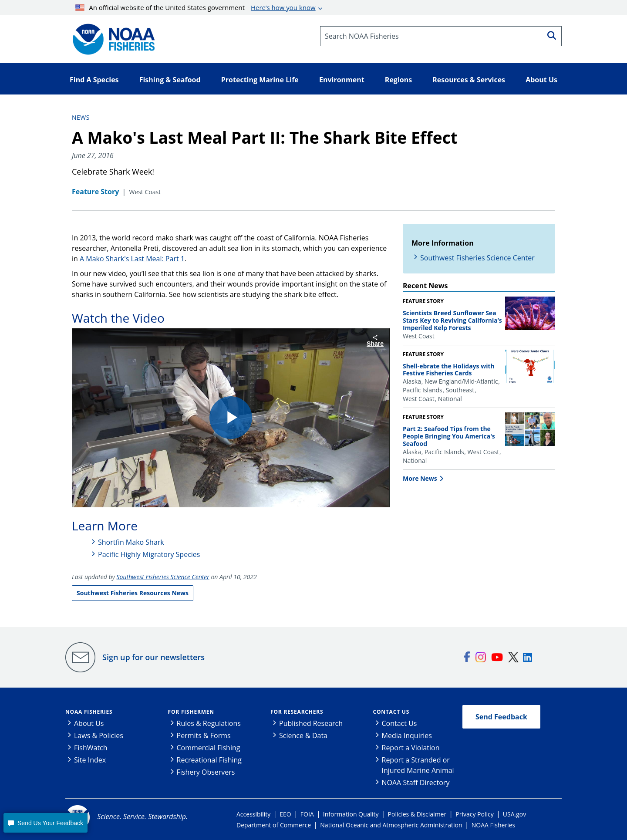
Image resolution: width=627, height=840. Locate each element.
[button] (45, 823)
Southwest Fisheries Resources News (133, 593)
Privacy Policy (474, 814)
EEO (285, 814)
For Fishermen (191, 712)
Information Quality (351, 814)
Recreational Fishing (209, 760)
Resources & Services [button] (469, 80)
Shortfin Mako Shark (131, 542)
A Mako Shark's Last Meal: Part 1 (132, 259)
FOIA (307, 814)
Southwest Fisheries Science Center (477, 258)
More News (420, 478)
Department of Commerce (274, 825)
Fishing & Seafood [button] (170, 80)
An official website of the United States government (196, 7)
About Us (89, 723)
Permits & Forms (204, 735)
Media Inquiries (407, 735)
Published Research (311, 723)
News (81, 117)
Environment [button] (342, 80)
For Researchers (297, 712)
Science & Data (303, 735)
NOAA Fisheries (89, 712)
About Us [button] (541, 80)
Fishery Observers (206, 772)
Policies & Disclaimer (417, 814)
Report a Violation (411, 748)
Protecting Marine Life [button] (260, 80)
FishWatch (91, 748)
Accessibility (253, 814)
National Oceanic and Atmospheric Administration (391, 825)
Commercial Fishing (209, 748)
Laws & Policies (99, 735)
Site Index (90, 760)
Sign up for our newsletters (153, 657)
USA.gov (514, 814)
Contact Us (391, 712)
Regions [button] (398, 80)
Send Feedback (501, 717)
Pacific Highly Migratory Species (149, 554)
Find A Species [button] (94, 80)
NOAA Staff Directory (416, 783)
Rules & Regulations (209, 723)
